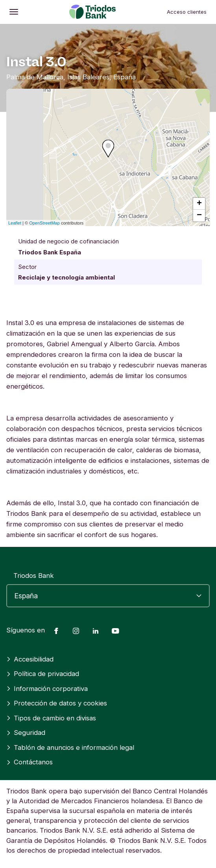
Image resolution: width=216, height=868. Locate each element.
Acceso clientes (187, 12)
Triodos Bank (34, 576)
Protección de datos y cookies (57, 703)
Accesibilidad (30, 659)
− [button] (199, 216)
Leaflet (15, 223)
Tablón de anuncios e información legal (70, 747)
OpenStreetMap (44, 223)
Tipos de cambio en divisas (51, 718)
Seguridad (26, 733)
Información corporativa (47, 689)
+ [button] (199, 204)
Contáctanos (30, 762)
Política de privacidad (43, 674)
